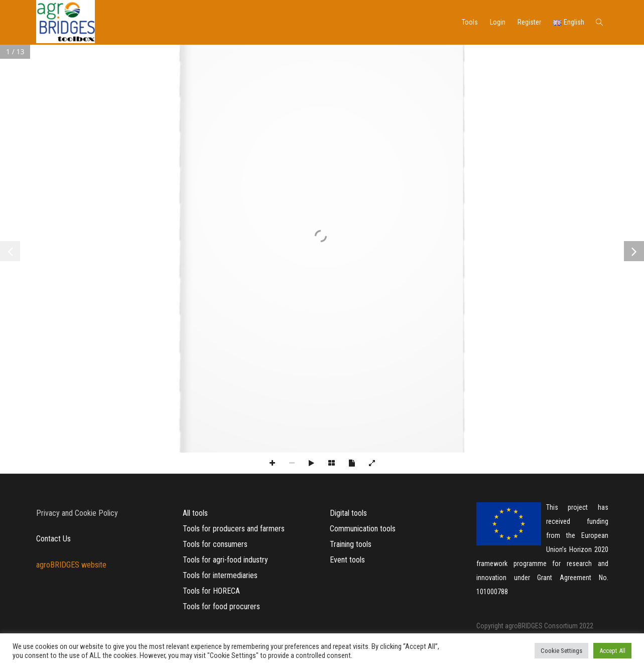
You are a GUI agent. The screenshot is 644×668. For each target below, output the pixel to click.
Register (529, 22)
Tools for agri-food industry (225, 560)
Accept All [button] (612, 651)
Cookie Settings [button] (561, 651)
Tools (470, 22)
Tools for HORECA (211, 591)
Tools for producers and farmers (234, 529)
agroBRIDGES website (71, 565)
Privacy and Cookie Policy (77, 513)
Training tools (351, 544)
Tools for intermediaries (220, 575)
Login (498, 22)
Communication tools (363, 529)
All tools (195, 513)
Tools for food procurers (221, 606)
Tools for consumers (215, 544)
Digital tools (348, 513)
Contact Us (53, 539)
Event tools (347, 560)
